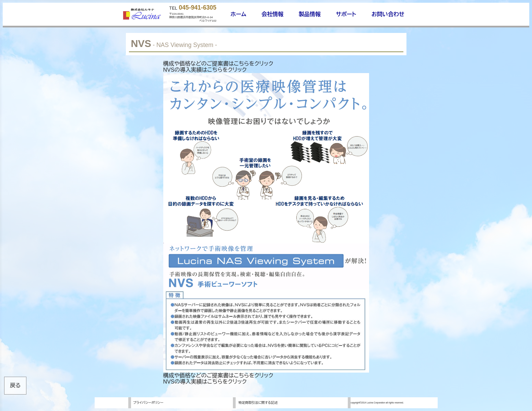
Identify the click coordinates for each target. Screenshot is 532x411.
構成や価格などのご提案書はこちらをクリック (218, 64)
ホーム (238, 14)
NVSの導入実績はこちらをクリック (205, 70)
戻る (15, 385)
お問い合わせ (388, 14)
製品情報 (310, 14)
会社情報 (272, 14)
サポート (346, 14)
